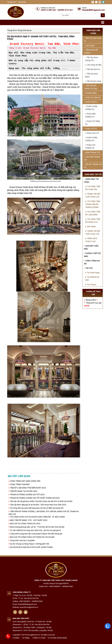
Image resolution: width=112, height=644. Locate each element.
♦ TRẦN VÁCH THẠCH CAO (91, 240)
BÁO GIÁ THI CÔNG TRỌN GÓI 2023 (25, 524)
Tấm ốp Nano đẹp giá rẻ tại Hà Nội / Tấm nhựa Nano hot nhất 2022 (38, 505)
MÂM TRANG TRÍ (92, 152)
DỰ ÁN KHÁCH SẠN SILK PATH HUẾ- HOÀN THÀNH (31, 547)
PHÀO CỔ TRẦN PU (92, 123)
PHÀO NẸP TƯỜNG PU (90, 115)
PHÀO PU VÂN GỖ (92, 97)
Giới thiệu (22, 2)
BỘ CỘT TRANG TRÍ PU (93, 166)
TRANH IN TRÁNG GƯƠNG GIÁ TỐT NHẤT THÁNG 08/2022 (35, 498)
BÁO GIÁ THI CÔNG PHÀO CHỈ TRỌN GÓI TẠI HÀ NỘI (32, 537)
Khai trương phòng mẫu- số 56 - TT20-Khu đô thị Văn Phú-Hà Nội (37, 527)
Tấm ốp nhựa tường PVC (91, 59)
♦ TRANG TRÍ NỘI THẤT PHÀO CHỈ (93, 195)
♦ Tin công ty (91, 284)
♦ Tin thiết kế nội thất (92, 279)
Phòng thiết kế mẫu (92, 255)
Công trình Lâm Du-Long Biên (22, 540)
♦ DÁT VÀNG (91, 227)
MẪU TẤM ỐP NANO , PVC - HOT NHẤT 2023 (29, 520)
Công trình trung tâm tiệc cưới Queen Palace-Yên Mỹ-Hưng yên (36, 534)
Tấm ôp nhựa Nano (91, 75)
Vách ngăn (89, 45)
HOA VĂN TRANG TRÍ (92, 158)
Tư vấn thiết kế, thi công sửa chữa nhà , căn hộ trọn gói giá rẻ (35, 530)
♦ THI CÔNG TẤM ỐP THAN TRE (93, 188)
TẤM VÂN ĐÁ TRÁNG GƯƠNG (91, 87)
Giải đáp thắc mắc (91, 247)
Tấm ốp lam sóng (93, 81)
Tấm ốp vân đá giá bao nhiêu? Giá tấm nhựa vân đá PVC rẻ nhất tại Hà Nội (41, 501)
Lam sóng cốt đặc (93, 65)
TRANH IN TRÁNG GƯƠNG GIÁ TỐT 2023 (27, 495)
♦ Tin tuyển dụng (92, 273)
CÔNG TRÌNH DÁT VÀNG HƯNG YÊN (25, 481)
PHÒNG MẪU (90, 93)
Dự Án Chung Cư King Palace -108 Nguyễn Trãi (29, 544)
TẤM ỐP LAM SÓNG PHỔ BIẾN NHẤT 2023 (28, 488)
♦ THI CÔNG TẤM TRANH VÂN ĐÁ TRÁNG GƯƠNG (93, 204)
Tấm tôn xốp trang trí (92, 40)
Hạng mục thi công (91, 181)
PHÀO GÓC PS (92, 133)
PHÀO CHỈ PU (90, 102)
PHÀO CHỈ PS (90, 129)
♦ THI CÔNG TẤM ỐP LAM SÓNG (93, 213)
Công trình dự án (25, 30)
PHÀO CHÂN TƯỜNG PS (91, 139)
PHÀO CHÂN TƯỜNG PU (91, 108)
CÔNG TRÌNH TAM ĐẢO (20, 484)
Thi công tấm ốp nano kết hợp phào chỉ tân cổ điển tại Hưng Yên (37, 508)
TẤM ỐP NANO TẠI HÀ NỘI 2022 (24, 491)
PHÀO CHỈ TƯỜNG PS (90, 146)
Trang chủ (11, 2)
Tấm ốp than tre (92, 69)
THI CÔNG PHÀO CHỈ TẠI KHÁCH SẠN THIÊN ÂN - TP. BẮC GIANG (37, 517)
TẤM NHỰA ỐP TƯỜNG (91, 51)
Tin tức (88, 268)
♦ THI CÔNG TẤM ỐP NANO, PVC (93, 221)
